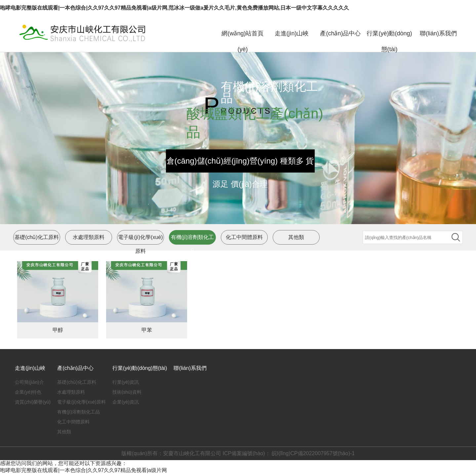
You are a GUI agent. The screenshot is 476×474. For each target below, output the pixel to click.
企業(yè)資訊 (126, 402)
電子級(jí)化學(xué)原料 (81, 402)
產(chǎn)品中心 (340, 33)
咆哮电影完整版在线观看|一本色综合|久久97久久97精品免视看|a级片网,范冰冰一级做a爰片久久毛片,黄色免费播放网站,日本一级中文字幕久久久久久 (175, 8)
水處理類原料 (89, 237)
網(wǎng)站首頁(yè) (242, 41)
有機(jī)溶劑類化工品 (78, 412)
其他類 (296, 237)
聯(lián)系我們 (438, 33)
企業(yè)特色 (28, 392)
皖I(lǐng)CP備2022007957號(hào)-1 (313, 453)
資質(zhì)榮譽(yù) (33, 402)
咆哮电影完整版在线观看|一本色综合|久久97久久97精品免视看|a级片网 (83, 470)
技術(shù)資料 (127, 392)
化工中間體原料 (244, 237)
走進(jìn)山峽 (292, 33)
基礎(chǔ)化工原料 (37, 237)
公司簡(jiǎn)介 (29, 382)
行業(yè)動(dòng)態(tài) (389, 41)
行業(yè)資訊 (126, 382)
